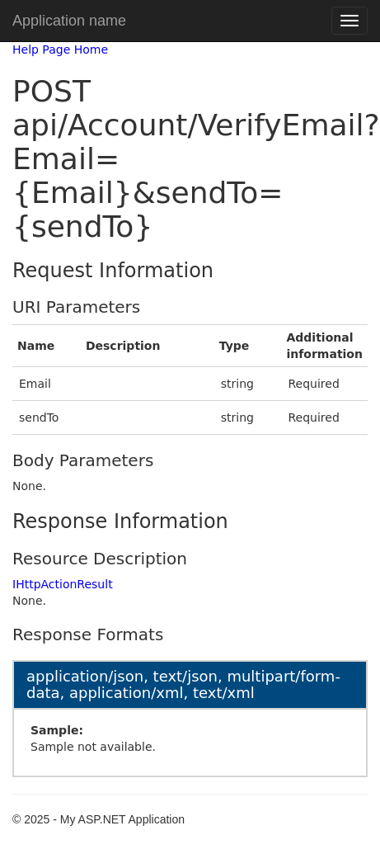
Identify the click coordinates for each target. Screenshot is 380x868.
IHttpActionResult (63, 584)
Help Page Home (60, 50)
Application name (69, 21)
